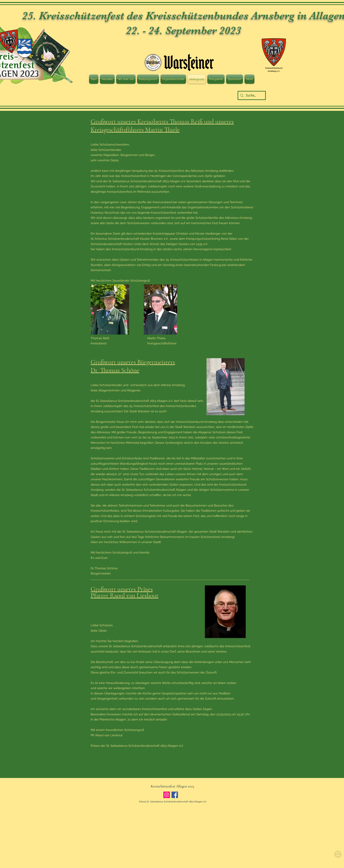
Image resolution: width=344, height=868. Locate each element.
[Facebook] (175, 795)
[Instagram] (167, 795)
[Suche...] (252, 95)
